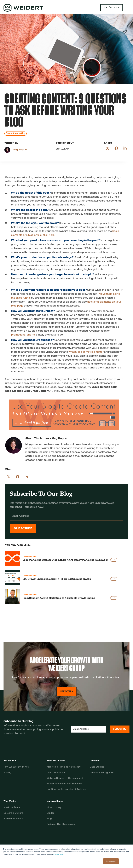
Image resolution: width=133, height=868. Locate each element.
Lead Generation (56, 773)
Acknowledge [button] (111, 861)
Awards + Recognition (102, 773)
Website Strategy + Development (65, 778)
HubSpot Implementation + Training (66, 789)
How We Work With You (16, 767)
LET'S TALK (67, 692)
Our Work (95, 761)
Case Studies (97, 767)
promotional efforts (23, 335)
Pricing (7, 773)
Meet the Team (12, 808)
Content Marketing (15, 133)
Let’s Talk (112, 8)
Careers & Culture (13, 813)
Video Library (54, 808)
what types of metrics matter (86, 352)
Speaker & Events (13, 819)
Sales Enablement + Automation (64, 784)
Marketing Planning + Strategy (64, 767)
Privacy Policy (59, 854)
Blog (49, 819)
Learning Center (55, 801)
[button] (128, 8)
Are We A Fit (10, 761)
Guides (51, 813)
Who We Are (10, 801)
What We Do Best (56, 761)
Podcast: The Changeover (61, 824)
